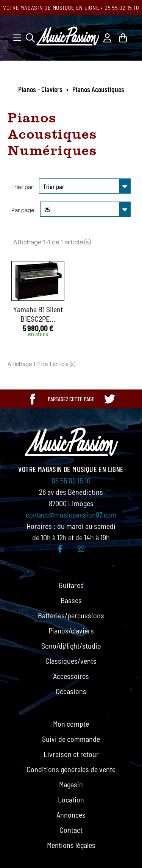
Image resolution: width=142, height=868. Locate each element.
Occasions (71, 691)
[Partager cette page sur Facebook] (33, 399)
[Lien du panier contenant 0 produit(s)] (123, 37)
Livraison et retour (71, 754)
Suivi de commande (71, 739)
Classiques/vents (71, 661)
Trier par (22, 187)
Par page (23, 210)
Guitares (71, 585)
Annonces (71, 815)
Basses (71, 600)
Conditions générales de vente (71, 769)
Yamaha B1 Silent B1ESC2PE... (38, 314)
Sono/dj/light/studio (71, 646)
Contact (71, 830)
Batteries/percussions (71, 615)
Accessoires (71, 676)
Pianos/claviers (71, 630)
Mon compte (71, 724)
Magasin (71, 784)
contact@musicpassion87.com (71, 515)
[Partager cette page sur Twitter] (109, 399)
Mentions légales (71, 845)
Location (71, 799)
